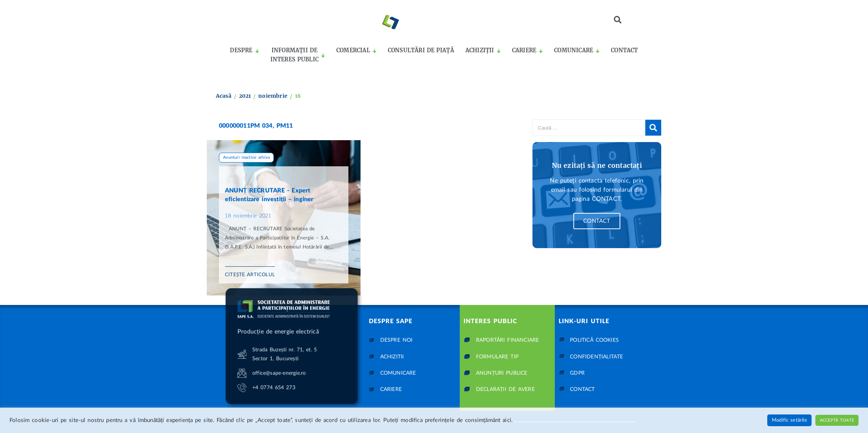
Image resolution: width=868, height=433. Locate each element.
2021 (245, 96)
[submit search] (653, 128)
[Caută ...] (589, 128)
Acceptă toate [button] (837, 420)
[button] (618, 20)
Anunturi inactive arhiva (246, 157)
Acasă (224, 96)
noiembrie (273, 96)
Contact (597, 221)
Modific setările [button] (789, 420)
